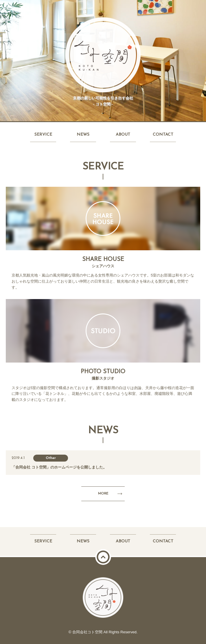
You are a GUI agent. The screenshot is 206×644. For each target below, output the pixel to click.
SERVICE (43, 135)
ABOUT (123, 135)
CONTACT (163, 135)
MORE (103, 494)
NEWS (83, 135)
